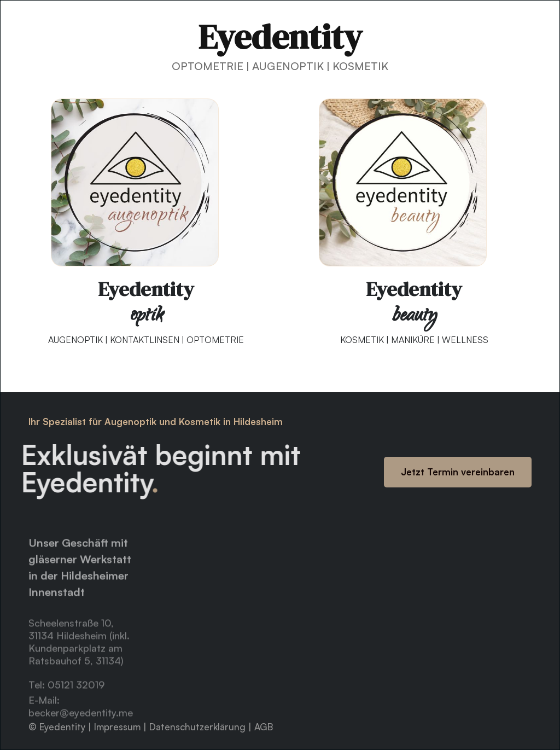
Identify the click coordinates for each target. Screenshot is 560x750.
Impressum (119, 727)
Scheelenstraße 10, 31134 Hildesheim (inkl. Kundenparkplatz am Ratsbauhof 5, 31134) (79, 652)
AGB (264, 727)
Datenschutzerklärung (199, 727)
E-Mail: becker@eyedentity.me (81, 717)
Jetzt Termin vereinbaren (458, 472)
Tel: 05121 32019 (66, 695)
